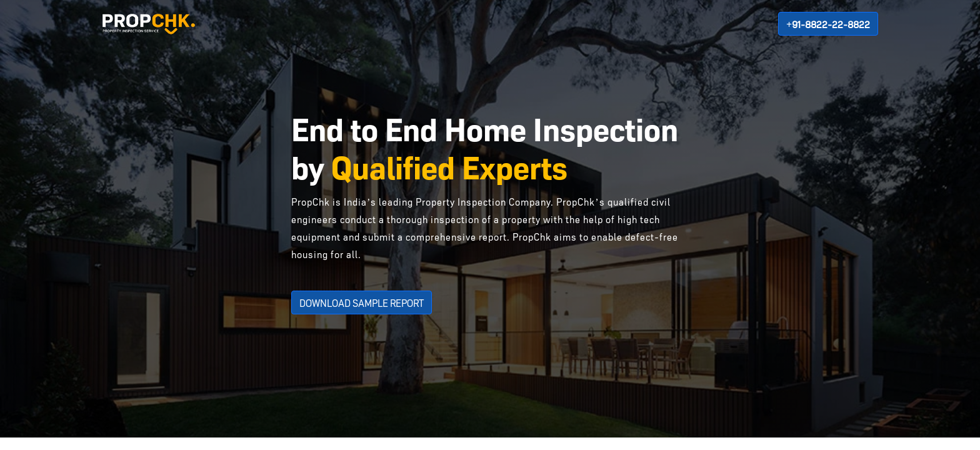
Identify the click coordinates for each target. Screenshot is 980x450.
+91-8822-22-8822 (828, 24)
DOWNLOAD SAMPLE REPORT (362, 302)
